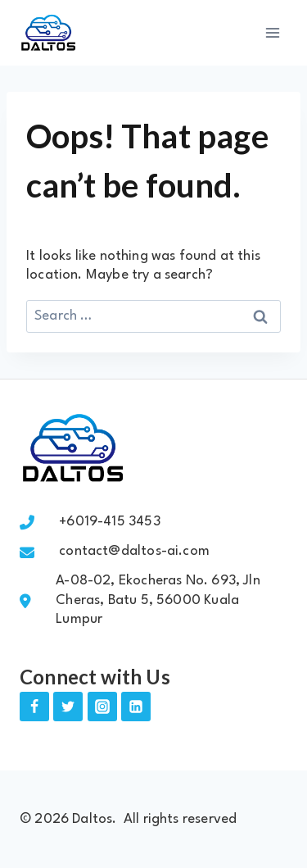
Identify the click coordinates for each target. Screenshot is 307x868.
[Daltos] (48, 33)
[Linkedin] (136, 707)
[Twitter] (68, 707)
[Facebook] (34, 707)
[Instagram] (102, 707)
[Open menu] (272, 32)
